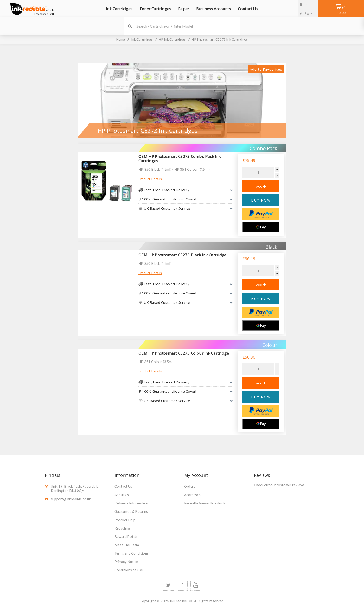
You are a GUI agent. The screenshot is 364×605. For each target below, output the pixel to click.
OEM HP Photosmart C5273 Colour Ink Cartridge (184, 353)
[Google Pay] (261, 227)
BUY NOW (261, 200)
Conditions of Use (129, 570)
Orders (190, 486)
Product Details (150, 179)
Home (121, 39)
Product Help (125, 520)
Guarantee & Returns (131, 511)
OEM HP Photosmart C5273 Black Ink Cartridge (182, 255)
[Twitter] (168, 585)
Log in (308, 4)
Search (130, 26)
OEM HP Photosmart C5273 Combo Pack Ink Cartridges (180, 159)
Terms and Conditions (132, 553)
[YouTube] (196, 585)
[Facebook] (182, 585)
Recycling (122, 528)
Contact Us (123, 486)
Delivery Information (131, 503)
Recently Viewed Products (205, 503)
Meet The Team (127, 545)
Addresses (192, 495)
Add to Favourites (266, 69)
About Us (122, 495)
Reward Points (126, 536)
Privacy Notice (126, 562)
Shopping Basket (341, 10)
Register (309, 13)
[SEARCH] (188, 26)
